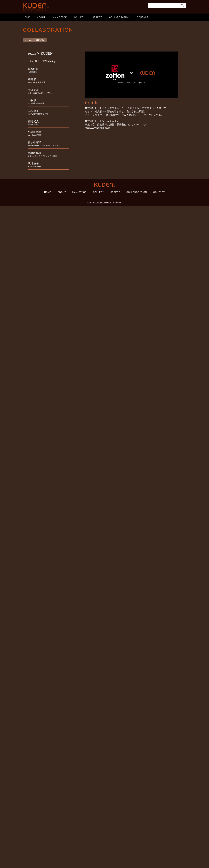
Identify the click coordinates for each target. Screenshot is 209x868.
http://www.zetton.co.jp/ (98, 128)
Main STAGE (60, 17)
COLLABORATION (119, 17)
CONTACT (143, 17)
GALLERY (80, 17)
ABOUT (41, 17)
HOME (26, 17)
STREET (97, 17)
